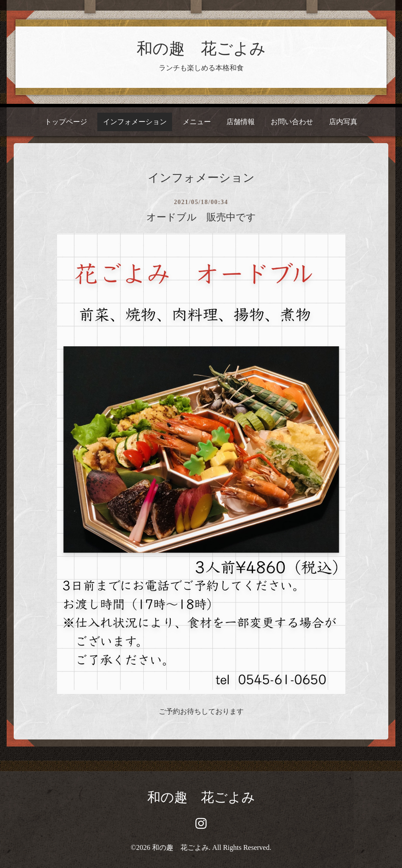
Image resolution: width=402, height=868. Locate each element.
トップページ (66, 122)
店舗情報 (241, 122)
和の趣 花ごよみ (201, 49)
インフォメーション (135, 122)
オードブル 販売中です (201, 217)
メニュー (197, 122)
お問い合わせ (292, 122)
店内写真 (343, 122)
